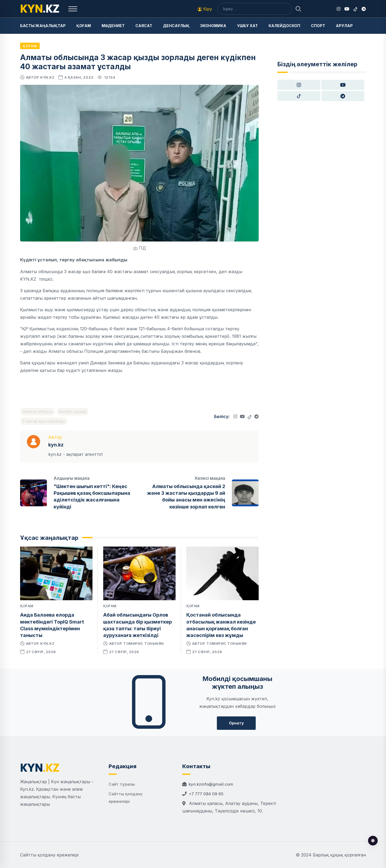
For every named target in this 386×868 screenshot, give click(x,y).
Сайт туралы (122, 784)
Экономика (213, 26)
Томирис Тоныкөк (144, 643)
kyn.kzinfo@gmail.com (211, 784)
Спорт (318, 26)
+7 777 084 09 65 (206, 794)
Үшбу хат (247, 26)
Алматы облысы (37, 411)
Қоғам (84, 26)
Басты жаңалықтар (43, 26)
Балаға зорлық (73, 411)
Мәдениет (113, 26)
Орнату (236, 723)
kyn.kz (47, 77)
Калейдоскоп (284, 26)
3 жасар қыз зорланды (44, 421)
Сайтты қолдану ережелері (49, 855)
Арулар (344, 26)
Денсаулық (176, 26)
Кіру (205, 9)
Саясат (144, 26)
